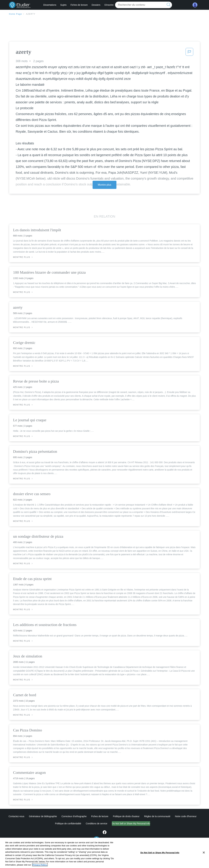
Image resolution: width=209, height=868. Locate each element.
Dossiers (96, 5)
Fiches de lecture (79, 5)
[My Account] (195, 5)
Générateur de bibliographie (43, 816)
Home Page (16, 14)
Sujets (63, 5)
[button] (189, 53)
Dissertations (50, 5)
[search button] (169, 5)
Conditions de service (96, 824)
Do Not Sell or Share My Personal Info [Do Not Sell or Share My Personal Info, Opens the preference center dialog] (160, 864)
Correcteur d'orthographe (74, 816)
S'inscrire (109, 5)
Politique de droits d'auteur (126, 816)
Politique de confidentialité (68, 824)
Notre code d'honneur (186, 816)
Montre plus (105, 185)
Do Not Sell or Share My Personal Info (131, 824)
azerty (31, 14)
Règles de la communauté (157, 816)
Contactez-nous (16, 816)
